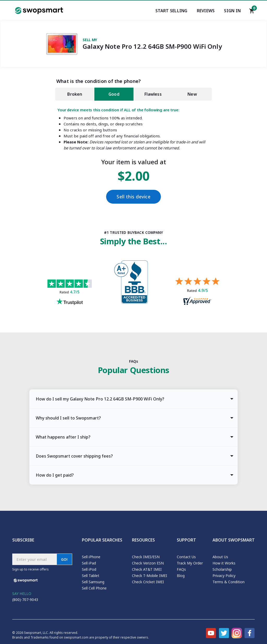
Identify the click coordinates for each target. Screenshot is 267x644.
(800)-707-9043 (25, 600)
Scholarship (222, 569)
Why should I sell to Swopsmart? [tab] (68, 418)
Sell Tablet (91, 576)
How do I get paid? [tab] (55, 475)
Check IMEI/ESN (146, 557)
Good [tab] (114, 94)
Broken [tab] (75, 94)
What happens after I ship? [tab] (63, 437)
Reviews (206, 11)
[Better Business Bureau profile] (133, 284)
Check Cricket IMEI (148, 582)
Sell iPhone (91, 557)
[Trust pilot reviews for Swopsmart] (70, 293)
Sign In (232, 11)
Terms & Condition (229, 582)
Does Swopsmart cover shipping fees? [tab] (74, 456)
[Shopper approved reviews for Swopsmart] (197, 292)
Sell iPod (89, 569)
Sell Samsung (93, 582)
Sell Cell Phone (94, 588)
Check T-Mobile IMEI (150, 576)
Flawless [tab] (153, 94)
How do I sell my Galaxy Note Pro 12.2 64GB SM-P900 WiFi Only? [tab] (100, 399)
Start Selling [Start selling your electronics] (171, 11)
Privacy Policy (224, 576)
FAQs (181, 569)
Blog (181, 576)
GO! (64, 559)
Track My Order (190, 563)
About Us (220, 557)
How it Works (224, 563)
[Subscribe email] (34, 559)
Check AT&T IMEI (147, 569)
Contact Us (186, 557)
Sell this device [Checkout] (133, 197)
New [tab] (192, 94)
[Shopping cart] (252, 12)
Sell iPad (89, 563)
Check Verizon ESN (148, 563)
